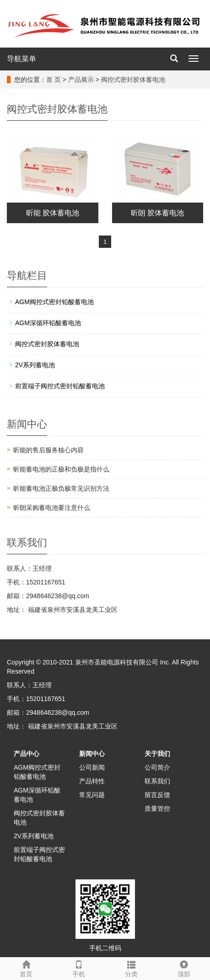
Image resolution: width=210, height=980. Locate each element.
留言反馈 (157, 795)
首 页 (54, 80)
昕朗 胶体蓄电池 (157, 213)
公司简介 (157, 767)
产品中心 (27, 754)
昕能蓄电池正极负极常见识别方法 (61, 488)
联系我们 (157, 781)
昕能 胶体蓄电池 (53, 213)
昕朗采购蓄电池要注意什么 (52, 508)
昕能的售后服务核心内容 (48, 450)
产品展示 (81, 80)
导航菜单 (22, 59)
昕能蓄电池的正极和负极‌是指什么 (61, 469)
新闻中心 (92, 754)
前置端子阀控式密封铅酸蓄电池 (60, 386)
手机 (79, 968)
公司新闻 (92, 767)
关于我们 (157, 754)
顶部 (184, 968)
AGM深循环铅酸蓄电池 (48, 323)
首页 (26, 968)
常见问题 (92, 795)
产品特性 (92, 781)
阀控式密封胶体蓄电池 (133, 80)
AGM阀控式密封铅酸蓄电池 (54, 302)
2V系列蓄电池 (35, 365)
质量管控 (157, 809)
